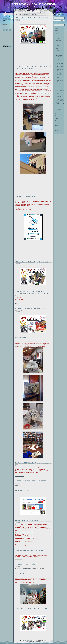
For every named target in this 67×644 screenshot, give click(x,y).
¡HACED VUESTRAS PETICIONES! (26, 520)
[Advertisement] (25, 57)
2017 (56, 119)
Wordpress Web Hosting (30, 642)
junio (57, 45)
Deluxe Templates (38, 641)
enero (57, 54)
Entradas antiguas (48, 635)
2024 (56, 30)
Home (17, 15)
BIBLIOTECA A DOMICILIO (24, 491)
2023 (56, 32)
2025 (56, 29)
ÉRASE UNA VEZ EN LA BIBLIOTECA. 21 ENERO (31, 261)
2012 (56, 127)
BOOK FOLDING (20, 338)
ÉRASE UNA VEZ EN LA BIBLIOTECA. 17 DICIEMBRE (33, 609)
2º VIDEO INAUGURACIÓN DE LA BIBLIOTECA (30, 481)
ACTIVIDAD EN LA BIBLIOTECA (25, 462)
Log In (36, 15)
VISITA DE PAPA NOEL (22, 574)
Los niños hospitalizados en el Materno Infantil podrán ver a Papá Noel (29, 569)
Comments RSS (24, 15)
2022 (56, 34)
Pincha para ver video (19, 476)
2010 (56, 131)
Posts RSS (29, 15)
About (20, 15)
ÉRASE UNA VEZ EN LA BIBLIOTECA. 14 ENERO (31, 308)
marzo (57, 50)
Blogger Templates (29, 641)
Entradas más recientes (19, 635)
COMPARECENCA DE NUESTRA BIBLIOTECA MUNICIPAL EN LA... (60, 75)
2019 (56, 115)
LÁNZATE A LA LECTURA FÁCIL (25, 197)
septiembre (58, 40)
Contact (33, 15)
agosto (57, 42)
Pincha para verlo (19, 485)
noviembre (58, 37)
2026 (56, 27)
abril (57, 49)
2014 (56, 124)
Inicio (34, 635)
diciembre (58, 35)
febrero (57, 52)
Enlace (17, 303)
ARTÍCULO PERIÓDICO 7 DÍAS (25, 564)
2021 (56, 112)
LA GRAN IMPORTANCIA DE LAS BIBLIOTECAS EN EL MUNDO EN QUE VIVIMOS (33, 68)
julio (57, 44)
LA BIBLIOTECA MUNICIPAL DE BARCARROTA (33, 4)
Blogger (46, 640)
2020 (56, 114)
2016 (56, 120)
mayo (57, 47)
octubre (57, 39)
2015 (56, 122)
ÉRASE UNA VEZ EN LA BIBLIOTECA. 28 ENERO (31, 17)
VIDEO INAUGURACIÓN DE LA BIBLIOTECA (30, 551)
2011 (56, 129)
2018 (56, 117)
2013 (56, 125)
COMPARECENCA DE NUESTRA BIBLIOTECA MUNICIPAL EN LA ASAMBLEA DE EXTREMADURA (32, 292)
